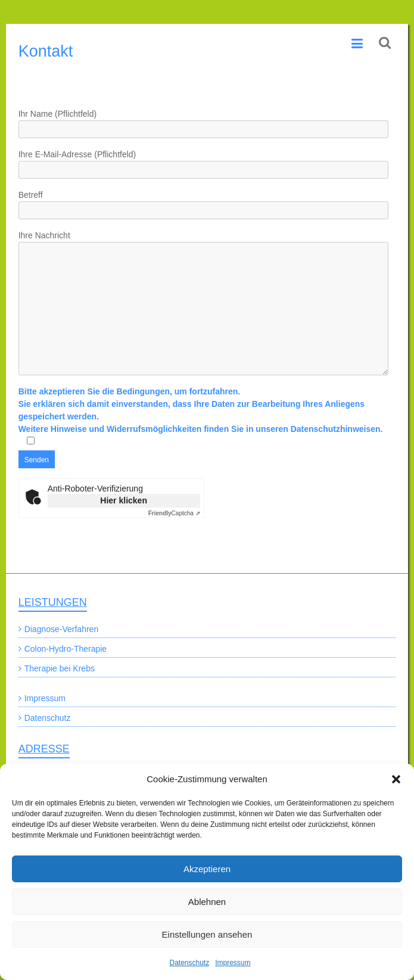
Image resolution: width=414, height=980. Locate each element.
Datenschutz (189, 963)
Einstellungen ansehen (207, 934)
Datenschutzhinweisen (336, 429)
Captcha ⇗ (174, 513)
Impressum (233, 963)
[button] (396, 779)
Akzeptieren (207, 869)
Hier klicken (124, 500)
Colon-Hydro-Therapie (66, 649)
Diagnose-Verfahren (62, 629)
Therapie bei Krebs (60, 668)
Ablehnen (207, 902)
